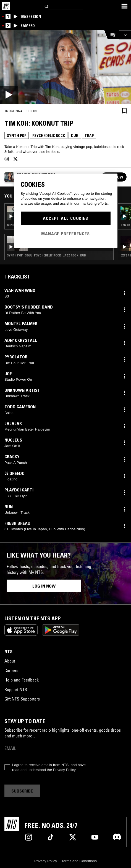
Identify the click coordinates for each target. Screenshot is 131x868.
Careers (11, 670)
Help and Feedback (22, 680)
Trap (89, 136)
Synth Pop (17, 136)
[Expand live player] (125, 35)
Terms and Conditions (79, 861)
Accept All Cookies (65, 218)
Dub (75, 136)
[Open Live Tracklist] (111, 35)
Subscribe (22, 791)
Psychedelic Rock (49, 136)
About (10, 661)
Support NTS (16, 689)
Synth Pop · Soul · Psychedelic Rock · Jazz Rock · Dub (46, 255)
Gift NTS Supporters (22, 699)
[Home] (6, 6)
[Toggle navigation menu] (124, 6)
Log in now (44, 586)
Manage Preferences (65, 234)
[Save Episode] (124, 111)
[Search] (47, 6)
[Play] (65, 67)
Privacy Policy (64, 770)
